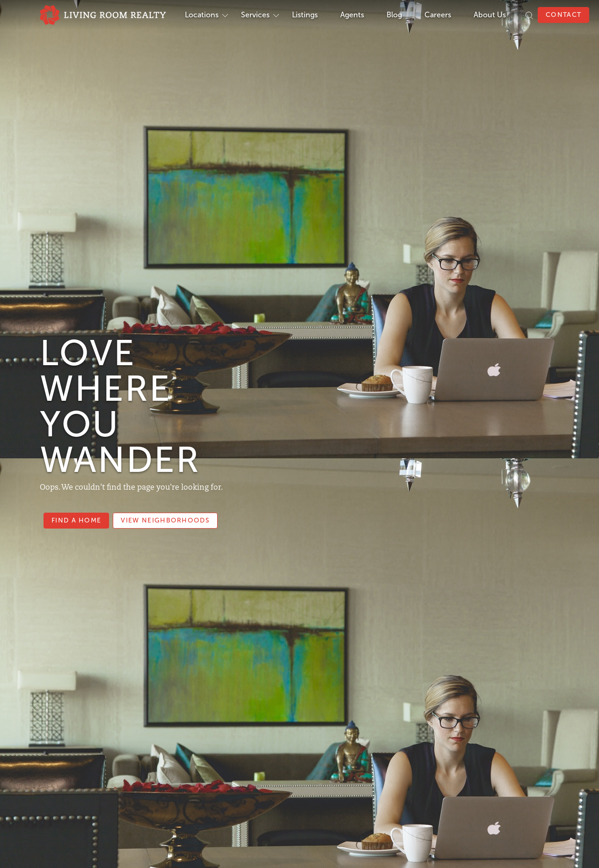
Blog (394, 15)
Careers (438, 15)
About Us (490, 15)
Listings (305, 15)
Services (255, 15)
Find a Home (76, 520)
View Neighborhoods (165, 520)
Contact (563, 15)
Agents (352, 15)
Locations (202, 15)
